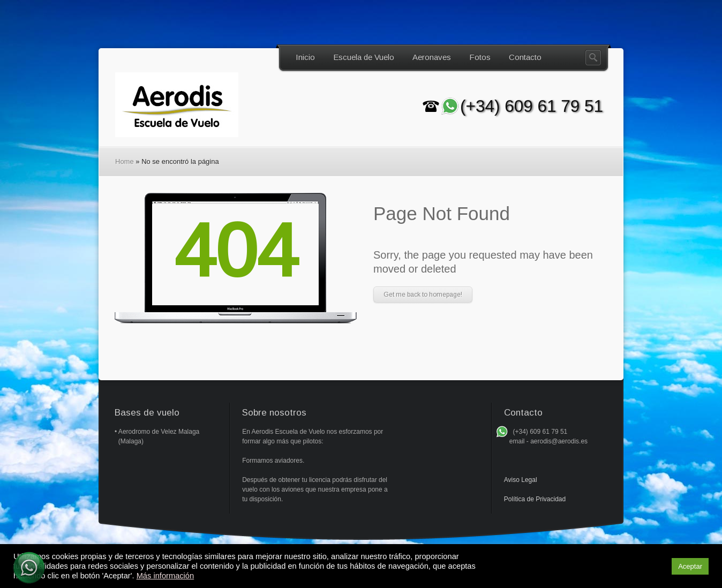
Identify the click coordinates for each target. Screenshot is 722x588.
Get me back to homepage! (423, 295)
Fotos (480, 57)
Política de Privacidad (535, 499)
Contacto (525, 57)
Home (125, 161)
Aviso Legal (521, 480)
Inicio (305, 57)
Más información (166, 576)
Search (593, 58)
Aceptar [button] (690, 566)
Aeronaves (432, 57)
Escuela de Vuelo (364, 57)
